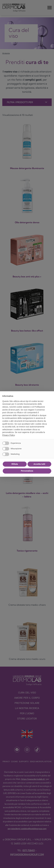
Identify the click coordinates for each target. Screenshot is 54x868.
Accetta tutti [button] (39, 464)
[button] (50, 396)
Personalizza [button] (27, 471)
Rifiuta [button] (15, 464)
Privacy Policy (8, 435)
